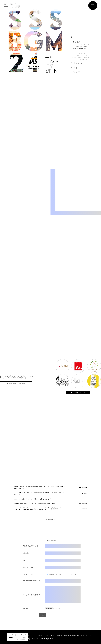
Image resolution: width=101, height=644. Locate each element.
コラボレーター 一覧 (78, 392)
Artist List (76, 42)
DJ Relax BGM (83, 44)
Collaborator (78, 63)
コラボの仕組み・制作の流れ (16, 384)
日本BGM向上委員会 (81, 46)
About (74, 37)
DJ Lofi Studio (83, 53)
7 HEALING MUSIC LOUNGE (79, 57)
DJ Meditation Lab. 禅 (81, 55)
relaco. (85, 51)
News (74, 68)
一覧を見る (51, 520)
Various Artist (84, 60)
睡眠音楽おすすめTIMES (80, 49)
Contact (75, 72)
